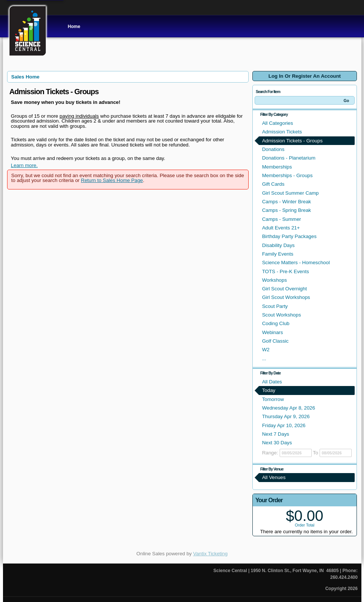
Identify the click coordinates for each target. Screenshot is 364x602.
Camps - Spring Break (287, 210)
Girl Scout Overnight (284, 289)
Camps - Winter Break (287, 202)
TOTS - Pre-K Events (286, 271)
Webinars (273, 332)
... (264, 359)
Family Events (278, 254)
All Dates (272, 382)
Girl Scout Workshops (286, 297)
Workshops (274, 280)
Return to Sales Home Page (112, 180)
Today (269, 390)
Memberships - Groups (287, 175)
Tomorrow (273, 399)
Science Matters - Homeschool (296, 263)
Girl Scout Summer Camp (290, 193)
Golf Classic (275, 341)
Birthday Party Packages (289, 236)
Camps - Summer (281, 219)
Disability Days (278, 245)
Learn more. (24, 165)
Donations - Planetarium (289, 158)
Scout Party (275, 306)
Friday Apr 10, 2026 (284, 425)
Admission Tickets (282, 132)
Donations (273, 149)
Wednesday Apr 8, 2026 (289, 408)
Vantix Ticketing (210, 554)
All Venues (274, 477)
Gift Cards (273, 184)
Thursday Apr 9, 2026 (286, 416)
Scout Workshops (281, 315)
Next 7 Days (276, 434)
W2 (266, 350)
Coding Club (276, 323)
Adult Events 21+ (281, 228)
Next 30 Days (277, 443)
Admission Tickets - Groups (292, 141)
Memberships (277, 167)
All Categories (278, 123)
